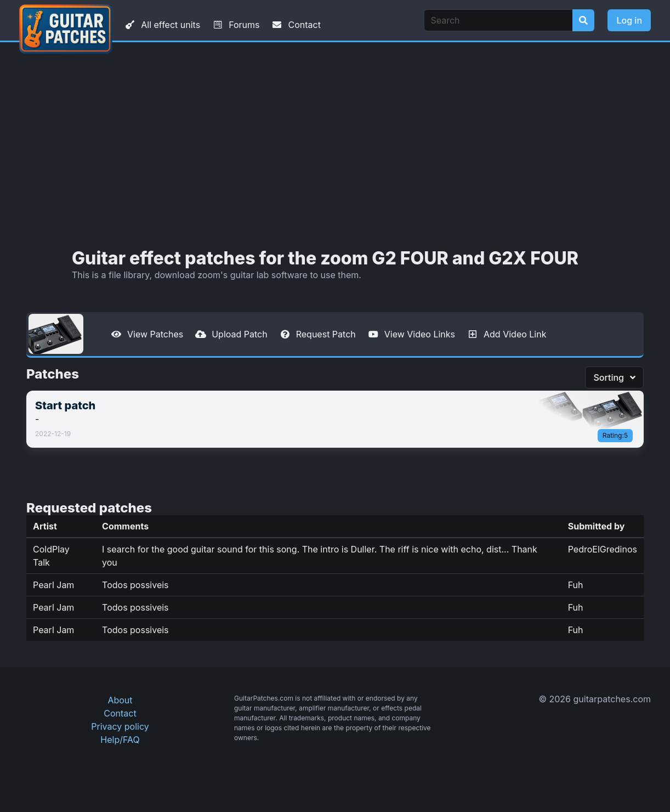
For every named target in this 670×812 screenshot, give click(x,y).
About (120, 700)
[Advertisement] (335, 145)
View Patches (146, 334)
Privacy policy (120, 726)
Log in (629, 20)
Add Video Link (506, 334)
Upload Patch (231, 334)
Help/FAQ (120, 740)
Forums (235, 25)
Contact (295, 25)
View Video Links (411, 334)
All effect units (162, 25)
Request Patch (317, 334)
